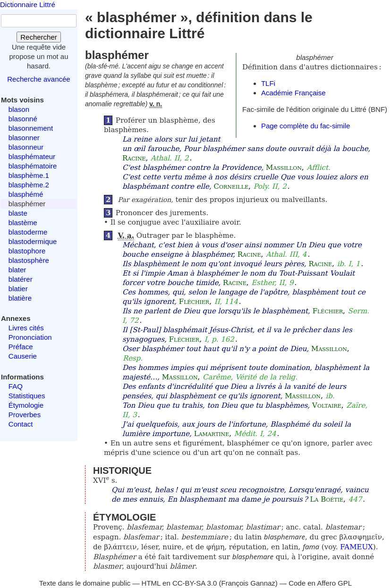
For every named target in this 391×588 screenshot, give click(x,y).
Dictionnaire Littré (28, 4)
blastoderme (28, 232)
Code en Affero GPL (320, 583)
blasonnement (31, 128)
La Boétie (327, 499)
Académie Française (293, 93)
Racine (134, 158)
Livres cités (26, 328)
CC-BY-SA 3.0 (195, 583)
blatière (20, 298)
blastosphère (29, 260)
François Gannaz (248, 583)
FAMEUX (357, 547)
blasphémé (26, 194)
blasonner (24, 138)
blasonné (23, 119)
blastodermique (33, 241)
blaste (18, 213)
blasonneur (26, 147)
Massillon (284, 168)
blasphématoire (33, 166)
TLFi (268, 83)
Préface (21, 347)
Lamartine (212, 434)
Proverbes (25, 415)
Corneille (231, 186)
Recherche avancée (38, 79)
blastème (23, 223)
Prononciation (30, 337)
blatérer (21, 279)
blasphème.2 (29, 185)
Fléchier (194, 302)
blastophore (27, 251)
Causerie (23, 356)
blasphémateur (32, 156)
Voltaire (327, 405)
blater (17, 270)
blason (19, 109)
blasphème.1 (29, 175)
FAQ (16, 386)
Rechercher (39, 37)
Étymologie (26, 405)
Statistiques (27, 396)
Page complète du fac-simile (306, 126)
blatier (18, 289)
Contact (21, 424)
